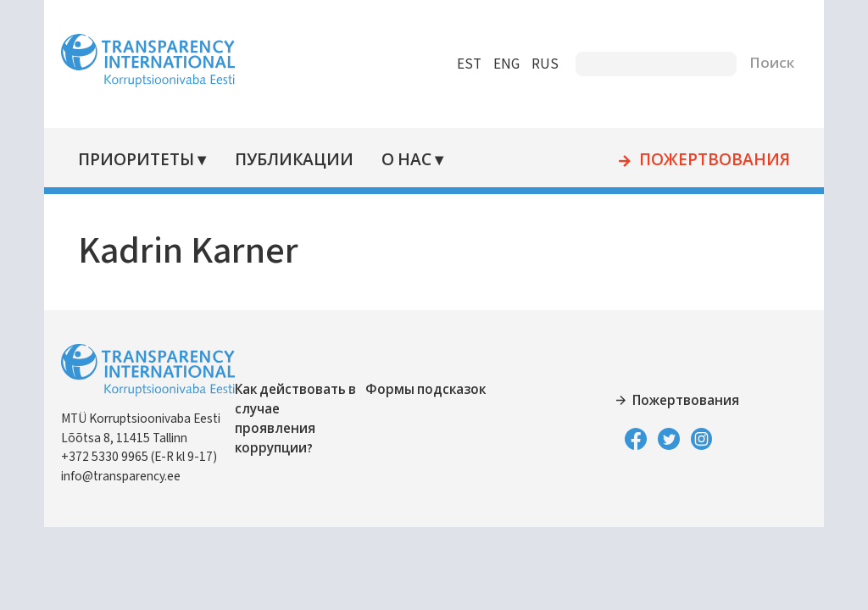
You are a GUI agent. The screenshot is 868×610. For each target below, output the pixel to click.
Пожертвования (715, 161)
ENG (506, 64)
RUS (545, 64)
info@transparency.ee (121, 476)
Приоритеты (136, 161)
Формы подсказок (426, 390)
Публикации (294, 161)
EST (469, 64)
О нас (406, 161)
